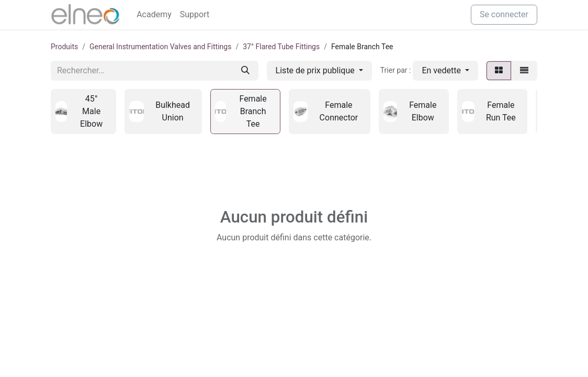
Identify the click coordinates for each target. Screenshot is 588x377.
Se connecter (504, 14)
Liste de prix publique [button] (316, 70)
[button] (445, 71)
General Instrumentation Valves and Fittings (160, 47)
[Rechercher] (245, 71)
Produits (64, 47)
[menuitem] (154, 15)
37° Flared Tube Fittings (281, 47)
